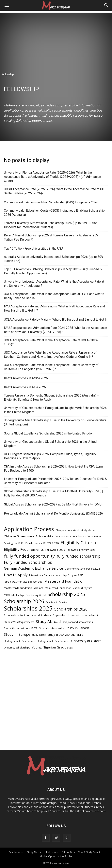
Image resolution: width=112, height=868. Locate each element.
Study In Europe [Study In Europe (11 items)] (17, 634)
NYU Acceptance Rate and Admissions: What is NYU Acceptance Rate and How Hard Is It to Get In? (54, 308)
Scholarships (16, 852)
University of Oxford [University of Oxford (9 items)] (86, 641)
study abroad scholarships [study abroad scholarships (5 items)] (78, 622)
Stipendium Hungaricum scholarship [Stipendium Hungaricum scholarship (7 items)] (76, 615)
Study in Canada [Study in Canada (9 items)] (78, 628)
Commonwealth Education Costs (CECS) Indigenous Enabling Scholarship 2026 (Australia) (54, 213)
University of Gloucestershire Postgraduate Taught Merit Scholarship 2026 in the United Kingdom (55, 410)
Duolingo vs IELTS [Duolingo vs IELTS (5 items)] (14, 543)
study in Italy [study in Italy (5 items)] (39, 635)
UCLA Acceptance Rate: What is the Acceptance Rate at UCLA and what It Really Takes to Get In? (54, 296)
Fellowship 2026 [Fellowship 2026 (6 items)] (55, 550)
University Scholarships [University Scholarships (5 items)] (17, 648)
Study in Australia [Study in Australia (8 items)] (51, 628)
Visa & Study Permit (89, 852)
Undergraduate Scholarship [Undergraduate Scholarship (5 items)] (20, 641)
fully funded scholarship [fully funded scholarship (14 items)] (79, 556)
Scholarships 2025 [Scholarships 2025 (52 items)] (28, 608)
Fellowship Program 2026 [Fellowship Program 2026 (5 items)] (81, 550)
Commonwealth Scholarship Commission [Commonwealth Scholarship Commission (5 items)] (78, 536)
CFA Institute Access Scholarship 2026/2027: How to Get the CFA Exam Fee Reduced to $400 (53, 469)
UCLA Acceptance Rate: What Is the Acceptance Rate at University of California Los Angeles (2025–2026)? (51, 367)
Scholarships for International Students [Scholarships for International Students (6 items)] (28, 615)
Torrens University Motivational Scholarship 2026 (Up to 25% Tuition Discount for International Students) (51, 225)
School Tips (68, 852)
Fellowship (52, 852)
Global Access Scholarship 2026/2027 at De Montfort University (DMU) (53, 504)
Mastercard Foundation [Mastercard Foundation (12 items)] (64, 581)
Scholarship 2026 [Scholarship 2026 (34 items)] (24, 601)
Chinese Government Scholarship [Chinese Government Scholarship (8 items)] (28, 536)
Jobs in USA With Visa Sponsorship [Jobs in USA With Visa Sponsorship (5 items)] (23, 582)
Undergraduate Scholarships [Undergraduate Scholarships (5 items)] (53, 641)
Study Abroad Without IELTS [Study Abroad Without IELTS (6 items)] (21, 628)
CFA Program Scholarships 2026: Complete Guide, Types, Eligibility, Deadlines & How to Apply (50, 456)
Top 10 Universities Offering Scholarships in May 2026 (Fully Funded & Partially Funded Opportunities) (53, 271)
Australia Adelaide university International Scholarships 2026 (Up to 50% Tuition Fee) (54, 259)
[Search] (106, 5)
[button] (7, 5)
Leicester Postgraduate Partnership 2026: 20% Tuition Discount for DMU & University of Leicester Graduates (55, 481)
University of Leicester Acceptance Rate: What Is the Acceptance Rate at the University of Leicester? (54, 284)
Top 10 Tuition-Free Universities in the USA (34, 249)
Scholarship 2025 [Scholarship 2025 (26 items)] (66, 594)
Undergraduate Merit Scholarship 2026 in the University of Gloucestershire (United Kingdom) (55, 422)
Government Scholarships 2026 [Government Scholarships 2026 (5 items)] (82, 569)
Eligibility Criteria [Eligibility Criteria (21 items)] (78, 543)
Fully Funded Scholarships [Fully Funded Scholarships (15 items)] (28, 562)
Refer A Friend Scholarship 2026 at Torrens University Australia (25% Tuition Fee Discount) (51, 237)
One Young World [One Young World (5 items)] (36, 595)
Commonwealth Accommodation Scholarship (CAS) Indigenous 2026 (51, 202)
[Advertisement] (56, 40)
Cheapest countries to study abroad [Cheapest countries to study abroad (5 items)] (76, 530)
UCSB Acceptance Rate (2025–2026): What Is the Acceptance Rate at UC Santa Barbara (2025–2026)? (54, 191)
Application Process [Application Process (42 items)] (29, 529)
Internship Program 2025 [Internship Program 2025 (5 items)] (70, 575)
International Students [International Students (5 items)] (42, 575)
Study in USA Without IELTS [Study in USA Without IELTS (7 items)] (65, 635)
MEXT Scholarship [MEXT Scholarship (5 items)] (14, 595)
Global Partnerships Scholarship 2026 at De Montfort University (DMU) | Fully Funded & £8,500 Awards (54, 493)
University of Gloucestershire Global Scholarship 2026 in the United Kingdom (50, 444)
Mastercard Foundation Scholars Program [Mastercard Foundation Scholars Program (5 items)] (68, 588)
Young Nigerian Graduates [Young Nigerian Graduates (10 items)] (52, 647)
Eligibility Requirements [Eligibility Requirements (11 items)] (24, 549)
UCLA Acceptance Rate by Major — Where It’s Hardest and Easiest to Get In (56, 320)
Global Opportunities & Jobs (56, 856)
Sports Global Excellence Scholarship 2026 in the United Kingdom (49, 433)
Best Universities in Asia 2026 (25, 387)
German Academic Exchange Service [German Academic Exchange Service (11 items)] (33, 568)
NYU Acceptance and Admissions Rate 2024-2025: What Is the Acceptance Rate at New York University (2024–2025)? (56, 330)
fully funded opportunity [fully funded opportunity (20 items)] (29, 556)
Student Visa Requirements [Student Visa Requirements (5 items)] (19, 622)
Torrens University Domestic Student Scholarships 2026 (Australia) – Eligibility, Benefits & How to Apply (51, 398)
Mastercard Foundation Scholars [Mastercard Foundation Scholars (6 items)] (24, 588)
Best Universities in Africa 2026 (26, 378)
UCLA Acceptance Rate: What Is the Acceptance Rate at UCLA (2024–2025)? (52, 342)
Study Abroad (35, 852)
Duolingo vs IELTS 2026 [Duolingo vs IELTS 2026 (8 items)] (42, 543)
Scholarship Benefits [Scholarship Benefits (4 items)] (56, 602)
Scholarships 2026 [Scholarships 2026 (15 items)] (71, 609)
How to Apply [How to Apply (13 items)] (16, 575)
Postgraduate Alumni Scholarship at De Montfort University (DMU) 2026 (53, 513)
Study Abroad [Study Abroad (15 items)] (48, 621)
